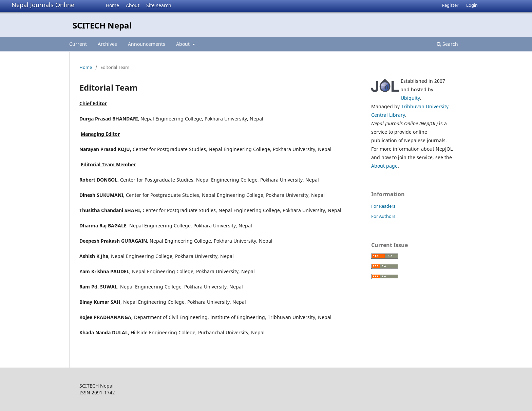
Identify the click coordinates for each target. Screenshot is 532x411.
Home (112, 5)
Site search (159, 5)
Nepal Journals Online (43, 5)
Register (450, 5)
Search (447, 44)
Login (472, 5)
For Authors (383, 216)
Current (78, 44)
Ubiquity (410, 98)
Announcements (147, 44)
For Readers (383, 206)
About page (384, 166)
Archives (107, 44)
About (133, 5)
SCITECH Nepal (102, 25)
